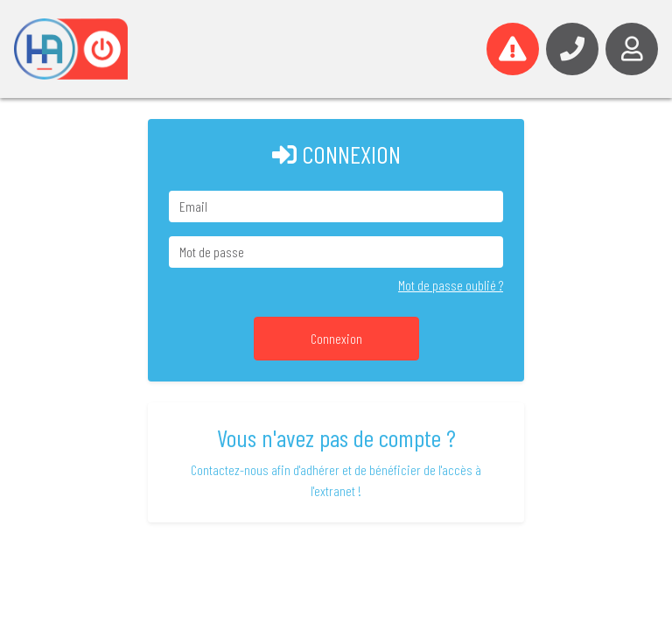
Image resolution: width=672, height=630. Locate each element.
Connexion (336, 338)
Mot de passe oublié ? (451, 285)
